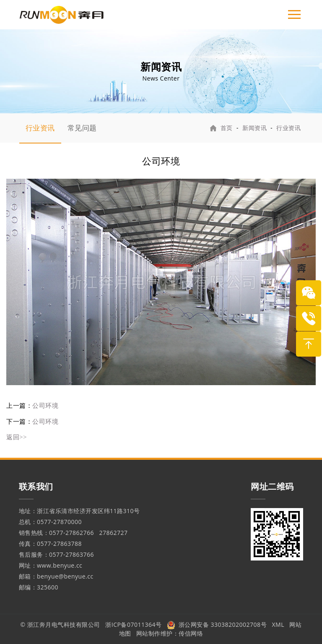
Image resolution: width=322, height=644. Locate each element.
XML (278, 624)
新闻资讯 (254, 128)
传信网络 (191, 633)
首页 (227, 128)
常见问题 (82, 128)
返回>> (17, 437)
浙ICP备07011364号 (133, 624)
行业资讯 (40, 128)
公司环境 (45, 405)
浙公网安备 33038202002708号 (217, 624)
